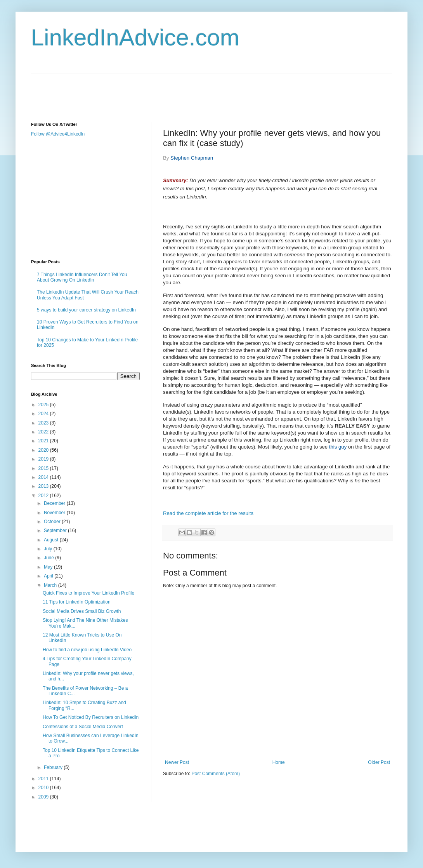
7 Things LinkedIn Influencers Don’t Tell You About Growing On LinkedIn (82, 277)
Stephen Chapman (192, 158)
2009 (44, 797)
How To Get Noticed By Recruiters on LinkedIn (91, 717)
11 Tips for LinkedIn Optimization (77, 602)
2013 (44, 486)
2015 (44, 468)
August (52, 540)
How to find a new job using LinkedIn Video (87, 650)
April (49, 576)
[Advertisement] (172, 91)
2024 (44, 414)
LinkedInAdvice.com (135, 37)
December (55, 503)
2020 (44, 450)
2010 (44, 788)
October (53, 522)
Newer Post (177, 762)
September (56, 531)
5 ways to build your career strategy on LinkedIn (86, 310)
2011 (44, 779)
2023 (44, 423)
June (49, 558)
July (49, 549)
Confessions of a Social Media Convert (83, 727)
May (49, 567)
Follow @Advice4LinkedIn (58, 134)
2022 (44, 432)
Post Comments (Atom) (216, 774)
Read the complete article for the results (208, 513)
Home (279, 762)
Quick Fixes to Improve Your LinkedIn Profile (88, 593)
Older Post (379, 762)
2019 (44, 459)
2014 (44, 477)
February (54, 767)
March (51, 585)
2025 (44, 405)
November (55, 513)
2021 (44, 441)
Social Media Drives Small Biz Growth (82, 611)
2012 (44, 496)
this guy (338, 447)
